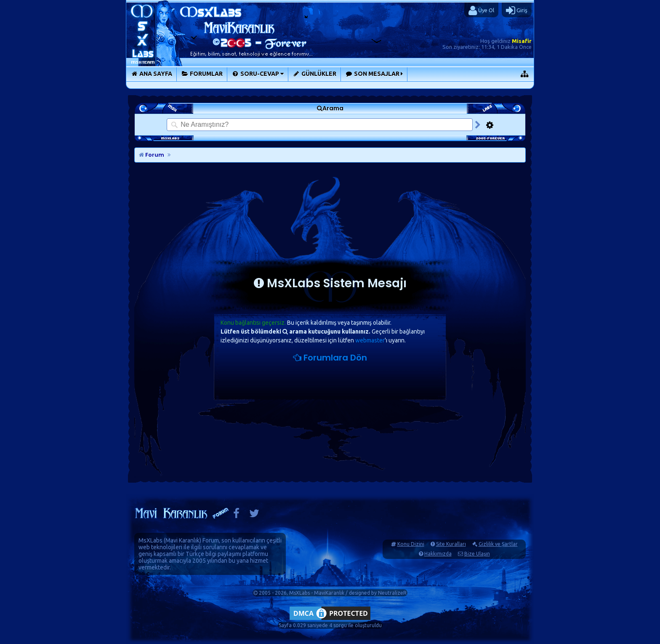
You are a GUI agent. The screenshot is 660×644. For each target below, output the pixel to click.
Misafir (522, 41)
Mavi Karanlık (182, 540)
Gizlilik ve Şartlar (498, 544)
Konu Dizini (411, 544)
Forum (152, 155)
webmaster (370, 340)
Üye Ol (481, 11)
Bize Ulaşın (477, 554)
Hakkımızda (438, 554)
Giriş (517, 11)
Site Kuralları (451, 544)
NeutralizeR (392, 593)
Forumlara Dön (330, 358)
